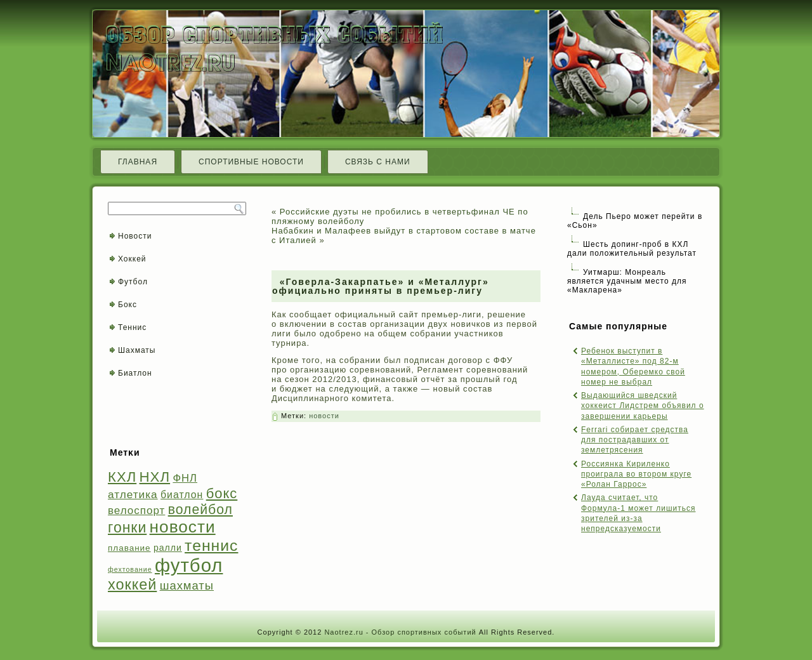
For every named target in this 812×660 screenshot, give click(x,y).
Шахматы (137, 350)
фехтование (130, 569)
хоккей (132, 584)
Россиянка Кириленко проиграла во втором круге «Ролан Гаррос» (636, 474)
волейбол (200, 509)
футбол (189, 565)
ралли (168, 548)
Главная (138, 162)
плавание (129, 548)
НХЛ (155, 477)
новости (183, 527)
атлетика (133, 494)
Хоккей (132, 259)
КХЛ (122, 477)
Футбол (133, 282)
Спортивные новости (251, 162)
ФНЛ (185, 478)
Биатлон (135, 373)
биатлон (182, 495)
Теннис (132, 327)
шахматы (187, 585)
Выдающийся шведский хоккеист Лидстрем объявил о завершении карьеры (643, 406)
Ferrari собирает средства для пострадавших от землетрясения (635, 440)
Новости (135, 236)
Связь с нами (378, 162)
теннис (211, 545)
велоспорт (136, 511)
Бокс (128, 305)
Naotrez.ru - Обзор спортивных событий (400, 632)
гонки (127, 527)
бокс (222, 493)
